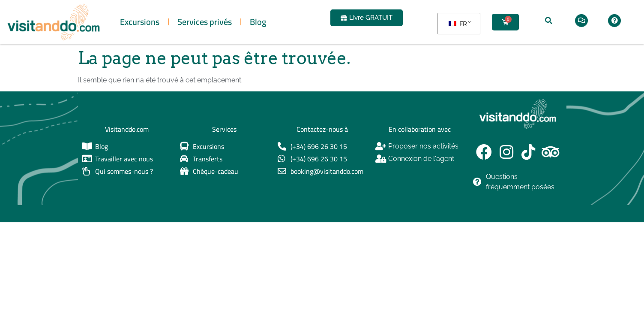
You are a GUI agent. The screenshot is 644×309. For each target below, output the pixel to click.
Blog (258, 22)
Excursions (140, 22)
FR (458, 24)
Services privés (205, 22)
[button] (549, 21)
